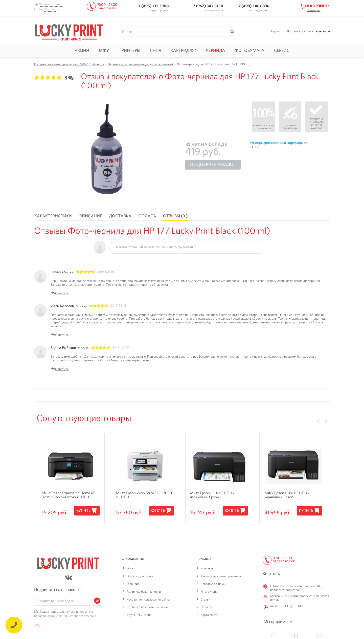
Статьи (205, 599)
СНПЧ (156, 50)
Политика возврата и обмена (147, 607)
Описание (90, 216)
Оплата (308, 31)
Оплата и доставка (140, 576)
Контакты (323, 31)
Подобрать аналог (213, 164)
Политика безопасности (144, 592)
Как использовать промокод (221, 576)
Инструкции (209, 592)
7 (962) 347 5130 (208, 6)
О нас (130, 568)
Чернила (216, 50)
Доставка (293, 31)
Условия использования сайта (148, 599)
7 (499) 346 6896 (254, 6)
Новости (207, 607)
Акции (82, 50)
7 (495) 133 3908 (153, 6)
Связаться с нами (213, 584)
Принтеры (129, 50)
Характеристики (53, 216)
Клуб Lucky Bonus (139, 615)
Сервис (282, 50)
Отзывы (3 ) (175, 216)
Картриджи (184, 50)
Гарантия (278, 31)
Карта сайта (209, 615)
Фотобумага (249, 50)
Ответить (60, 293)
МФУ (104, 50)
